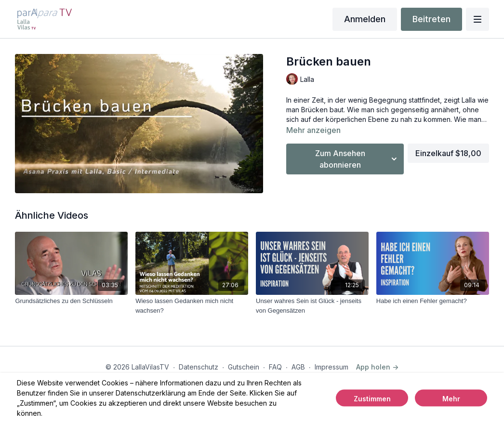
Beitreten (431, 19)
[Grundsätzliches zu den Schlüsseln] (71, 301)
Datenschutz (199, 367)
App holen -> (377, 367)
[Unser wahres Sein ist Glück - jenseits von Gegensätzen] (312, 306)
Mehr (451, 399)
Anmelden (365, 19)
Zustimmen (372, 399)
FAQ (275, 367)
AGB (298, 367)
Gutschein (244, 367)
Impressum (332, 367)
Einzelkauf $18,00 (448, 153)
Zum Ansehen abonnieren (358, 159)
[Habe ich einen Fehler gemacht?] (433, 301)
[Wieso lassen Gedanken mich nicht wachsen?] (192, 306)
